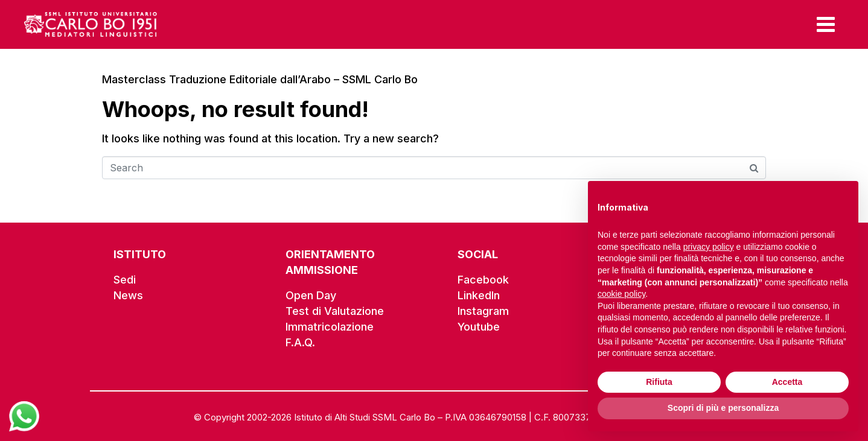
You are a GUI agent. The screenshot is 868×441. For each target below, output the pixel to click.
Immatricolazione (330, 327)
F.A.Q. (300, 342)
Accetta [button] (787, 382)
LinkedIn (479, 295)
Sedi (125, 280)
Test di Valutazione (335, 311)
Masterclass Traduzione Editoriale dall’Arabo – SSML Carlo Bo (260, 79)
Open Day (311, 295)
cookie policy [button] (621, 294)
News (128, 295)
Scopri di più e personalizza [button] (723, 408)
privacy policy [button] (709, 247)
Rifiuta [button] (659, 382)
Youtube (479, 327)
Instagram (483, 311)
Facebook (483, 280)
